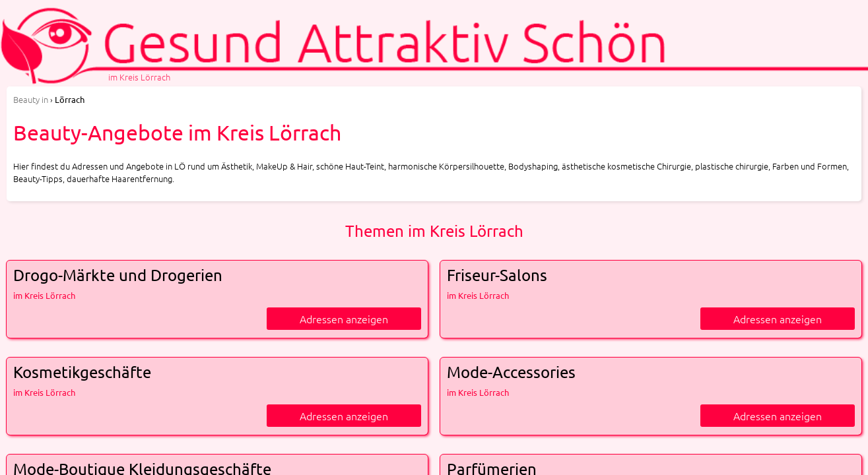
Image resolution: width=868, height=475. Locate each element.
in (31, 99)
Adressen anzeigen (344, 319)
